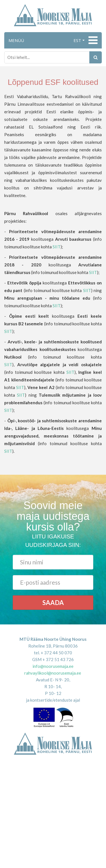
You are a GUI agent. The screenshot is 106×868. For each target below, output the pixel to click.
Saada (53, 603)
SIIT (57, 247)
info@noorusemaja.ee (53, 666)
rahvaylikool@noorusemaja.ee (53, 673)
